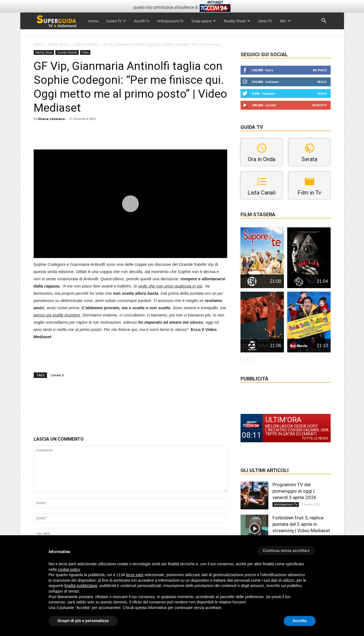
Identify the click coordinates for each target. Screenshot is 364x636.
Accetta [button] (300, 621)
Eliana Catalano (51, 119)
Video (85, 52)
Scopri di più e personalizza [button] (83, 621)
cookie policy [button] (69, 569)
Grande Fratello (86, 44)
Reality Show (237, 21)
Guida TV (116, 21)
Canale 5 (57, 375)
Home (93, 21)
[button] (324, 21)
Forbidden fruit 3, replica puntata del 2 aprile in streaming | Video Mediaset (301, 524)
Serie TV (265, 21)
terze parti (135, 575)
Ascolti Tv (142, 21)
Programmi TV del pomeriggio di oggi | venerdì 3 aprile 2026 (294, 491)
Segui (322, 82)
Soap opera (204, 21)
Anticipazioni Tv (170, 21)
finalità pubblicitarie (81, 586)
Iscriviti (319, 105)
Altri (285, 21)
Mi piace (320, 70)
